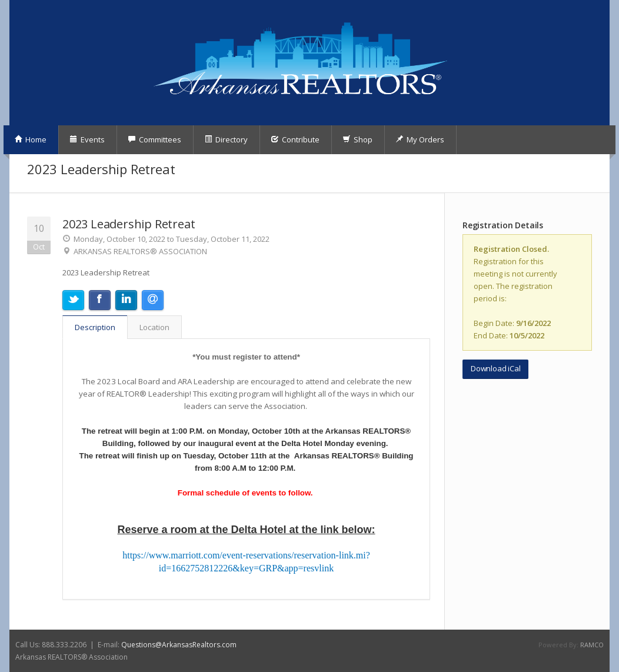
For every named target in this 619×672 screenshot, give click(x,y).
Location (154, 327)
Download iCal (495, 368)
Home (30, 139)
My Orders (420, 139)
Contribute (295, 139)
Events (87, 139)
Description (95, 327)
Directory (226, 139)
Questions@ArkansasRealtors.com (179, 645)
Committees (154, 139)
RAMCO (592, 645)
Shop (357, 139)
